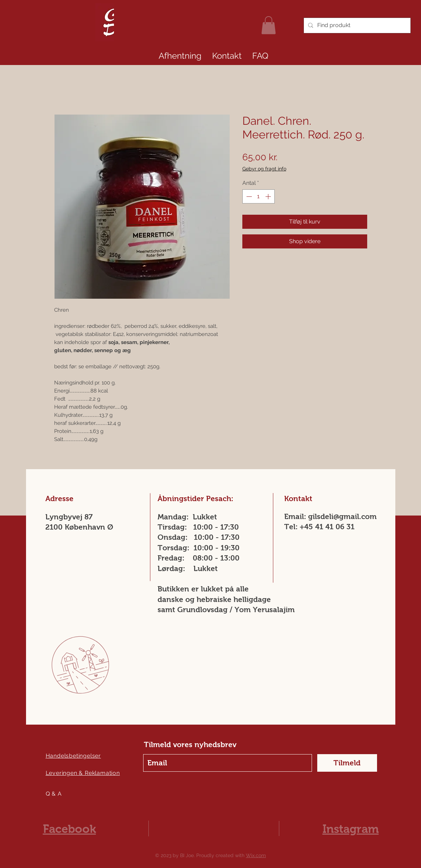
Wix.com (256, 855)
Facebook (69, 829)
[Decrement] (248, 196)
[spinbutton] (259, 196)
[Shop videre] (305, 241)
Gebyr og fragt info (264, 169)
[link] (269, 25)
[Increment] (269, 196)
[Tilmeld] (347, 763)
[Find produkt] (356, 25)
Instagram (351, 829)
